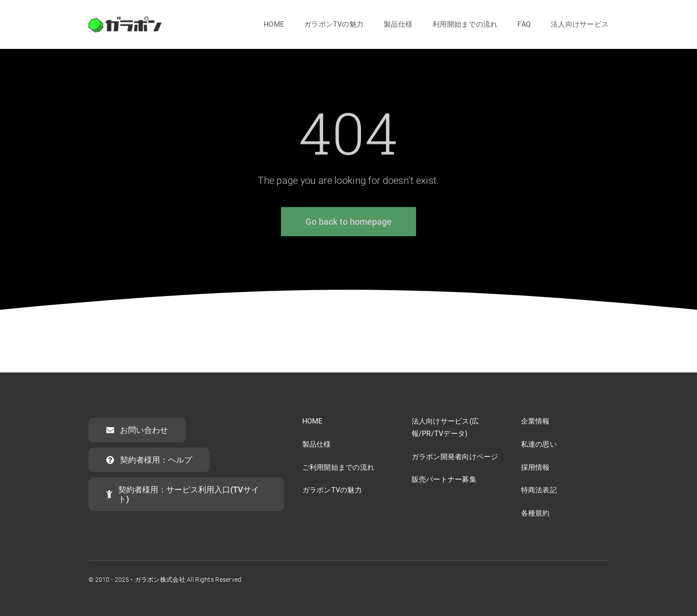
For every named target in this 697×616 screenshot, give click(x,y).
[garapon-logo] (125, 21)
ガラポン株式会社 (160, 580)
